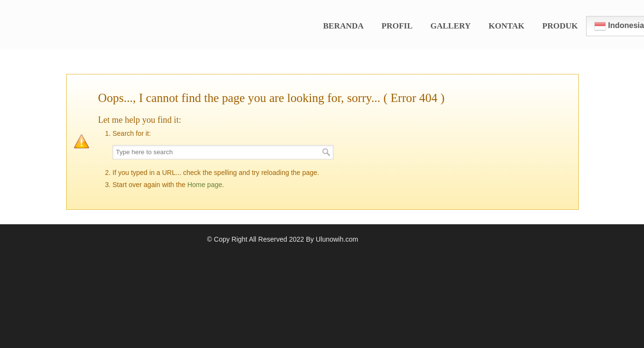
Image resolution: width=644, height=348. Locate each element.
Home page (205, 185)
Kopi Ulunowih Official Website (143, 20)
